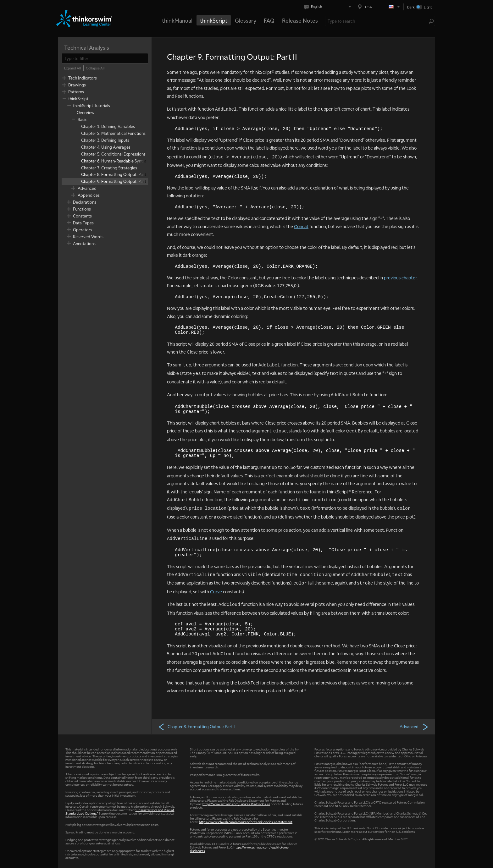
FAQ (269, 20)
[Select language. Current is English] (329, 7)
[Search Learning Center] (377, 21)
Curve (216, 591)
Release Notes (300, 20)
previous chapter (400, 277)
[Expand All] (73, 68)
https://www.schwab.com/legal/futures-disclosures (239, 849)
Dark (411, 7)
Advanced (414, 727)
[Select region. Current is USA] (379, 7)
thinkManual (177, 20)
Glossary (246, 20)
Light (428, 7)
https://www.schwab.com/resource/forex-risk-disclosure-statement (246, 822)
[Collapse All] (95, 68)
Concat (301, 226)
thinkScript (214, 20)
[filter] (105, 58)
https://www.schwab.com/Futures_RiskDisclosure (236, 804)
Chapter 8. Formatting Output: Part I (196, 727)
